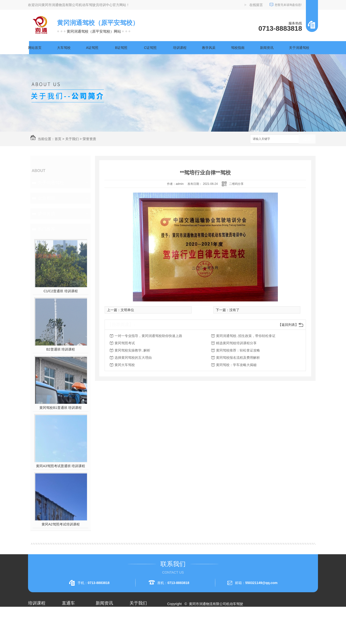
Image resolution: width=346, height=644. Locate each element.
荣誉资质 (89, 139)
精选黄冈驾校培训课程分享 (236, 343)
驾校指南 (238, 48)
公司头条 (102, 614)
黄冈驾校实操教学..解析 (132, 350)
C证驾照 (150, 48)
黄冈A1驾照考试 (74, 622)
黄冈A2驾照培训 (74, 614)
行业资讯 (102, 622)
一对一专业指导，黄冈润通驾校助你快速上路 (148, 336)
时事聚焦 (102, 640)
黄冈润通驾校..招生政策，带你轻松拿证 (246, 336)
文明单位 (127, 310)
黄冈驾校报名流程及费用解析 (238, 358)
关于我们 (72, 139)
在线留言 (256, 5)
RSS (189, 621)
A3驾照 (33, 640)
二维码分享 (236, 184)
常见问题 (102, 631)
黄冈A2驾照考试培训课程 (61, 524)
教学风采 (209, 48)
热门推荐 (46, 229)
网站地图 (177, 621)
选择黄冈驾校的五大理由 (133, 358)
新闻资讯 (267, 48)
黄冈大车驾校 (125, 365)
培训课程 (180, 48)
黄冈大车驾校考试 (75, 631)
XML (199, 621)
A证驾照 (92, 48)
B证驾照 (121, 48)
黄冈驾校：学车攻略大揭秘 (236, 365)
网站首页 (35, 48)
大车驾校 (64, 48)
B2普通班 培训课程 (61, 349)
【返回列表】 (288, 325)
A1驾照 (33, 622)
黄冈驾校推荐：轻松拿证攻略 (238, 350)
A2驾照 (33, 631)
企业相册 (46, 198)
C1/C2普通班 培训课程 (61, 291)
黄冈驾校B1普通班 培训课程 (61, 408)
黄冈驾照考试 (125, 343)
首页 (58, 139)
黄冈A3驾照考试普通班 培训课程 (61, 466)
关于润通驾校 (299, 48)
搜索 (307, 139)
